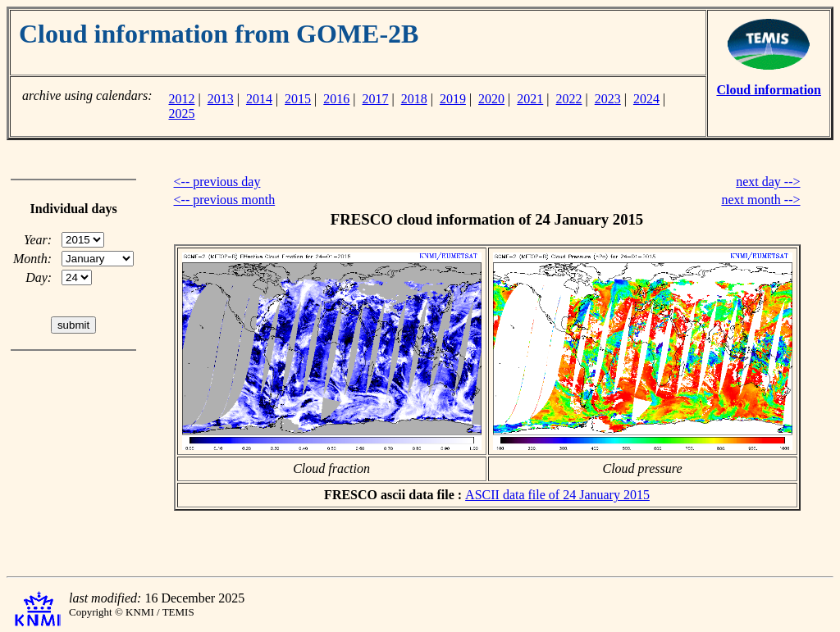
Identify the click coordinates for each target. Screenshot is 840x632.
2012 (181, 99)
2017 (376, 99)
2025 (181, 114)
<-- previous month (225, 200)
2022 (569, 99)
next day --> (768, 182)
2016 (336, 99)
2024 (646, 99)
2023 (608, 99)
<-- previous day (217, 182)
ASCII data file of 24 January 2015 (557, 495)
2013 (221, 99)
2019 (453, 99)
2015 (298, 99)
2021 (530, 99)
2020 (491, 99)
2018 (414, 99)
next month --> (760, 200)
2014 (259, 99)
